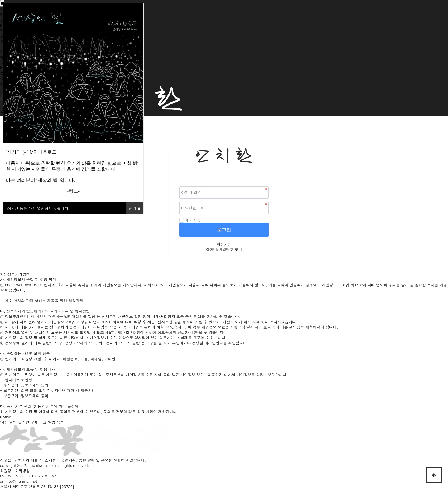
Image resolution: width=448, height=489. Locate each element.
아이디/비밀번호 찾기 (224, 249)
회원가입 (224, 244)
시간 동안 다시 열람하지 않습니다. (38, 208)
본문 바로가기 (0, 0)
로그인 (224, 230)
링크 (73, 191)
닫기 (135, 208)
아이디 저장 (190, 220)
